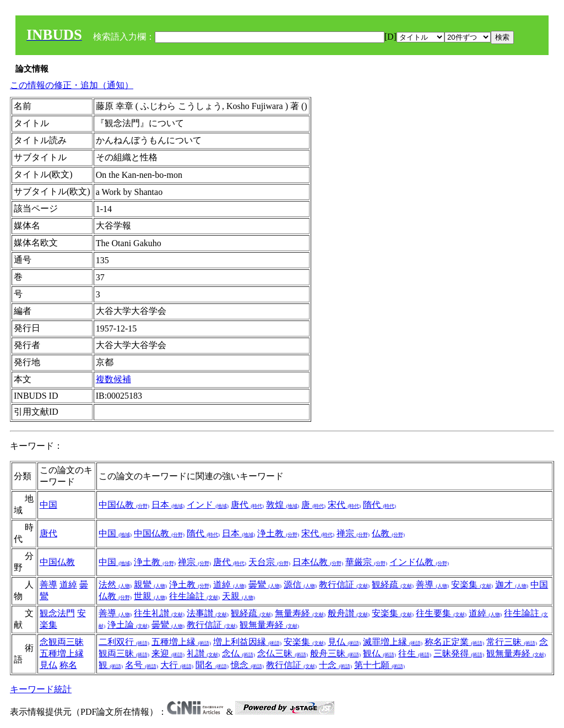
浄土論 (128, 625)
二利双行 (124, 642)
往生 (415, 653)
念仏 (238, 653)
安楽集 (472, 585)
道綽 (68, 585)
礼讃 (203, 653)
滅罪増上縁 (393, 642)
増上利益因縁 (247, 642)
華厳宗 (366, 562)
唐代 (247, 505)
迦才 (512, 585)
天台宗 (269, 562)
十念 (335, 665)
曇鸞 (265, 585)
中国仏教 (124, 505)
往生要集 (441, 613)
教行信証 (344, 585)
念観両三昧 (62, 642)
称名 (68, 665)
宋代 (344, 505)
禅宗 (353, 533)
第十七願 (379, 665)
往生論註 (194, 596)
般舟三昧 (335, 653)
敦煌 (283, 505)
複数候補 (113, 379)
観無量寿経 (269, 625)
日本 (168, 505)
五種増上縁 (62, 653)
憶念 (247, 665)
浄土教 (278, 533)
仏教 (388, 533)
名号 (142, 665)
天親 (238, 596)
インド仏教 (419, 562)
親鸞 (150, 585)
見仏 (48, 665)
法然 (115, 585)
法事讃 (208, 613)
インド (208, 505)
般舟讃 (349, 613)
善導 (48, 585)
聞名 (212, 665)
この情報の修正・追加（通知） (72, 85)
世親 (150, 596)
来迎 (168, 653)
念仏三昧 (283, 653)
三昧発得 (459, 653)
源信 (300, 585)
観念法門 (57, 613)
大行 (177, 665)
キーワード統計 (41, 689)
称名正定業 (454, 642)
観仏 (379, 653)
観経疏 (393, 585)
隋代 (379, 505)
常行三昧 (512, 642)
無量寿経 (300, 613)
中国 (48, 505)
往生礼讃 (159, 613)
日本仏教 (318, 562)
